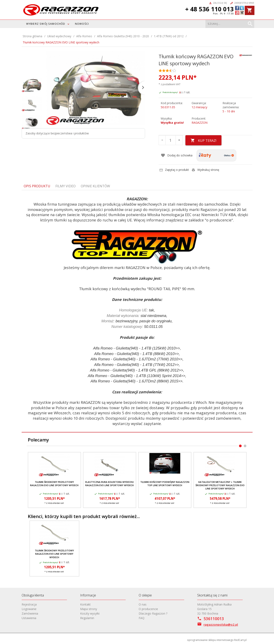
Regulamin (87, 618)
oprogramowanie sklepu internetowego (210, 640)
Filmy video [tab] (66, 186)
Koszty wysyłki (90, 613)
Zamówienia (30, 613)
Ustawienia (29, 618)
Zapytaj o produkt (174, 170)
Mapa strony (89, 609)
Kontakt (85, 604)
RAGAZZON (200, 123)
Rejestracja (29, 604)
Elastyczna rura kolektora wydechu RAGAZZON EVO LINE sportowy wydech (109, 484)
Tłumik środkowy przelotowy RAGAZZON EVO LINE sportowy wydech (54, 484)
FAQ (142, 618)
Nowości (82, 24)
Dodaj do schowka (177, 155)
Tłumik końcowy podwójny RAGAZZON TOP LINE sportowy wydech (165, 484)
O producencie (148, 609)
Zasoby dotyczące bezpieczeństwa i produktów (57, 133)
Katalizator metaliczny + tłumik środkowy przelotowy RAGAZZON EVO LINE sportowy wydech (220, 485)
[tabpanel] (137, 311)
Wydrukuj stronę (205, 170)
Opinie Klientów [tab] (95, 186)
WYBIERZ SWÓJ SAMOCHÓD (46, 24)
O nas (143, 604)
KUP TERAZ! (203, 141)
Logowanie (29, 609)
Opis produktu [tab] (37, 186)
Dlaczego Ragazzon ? (153, 613)
